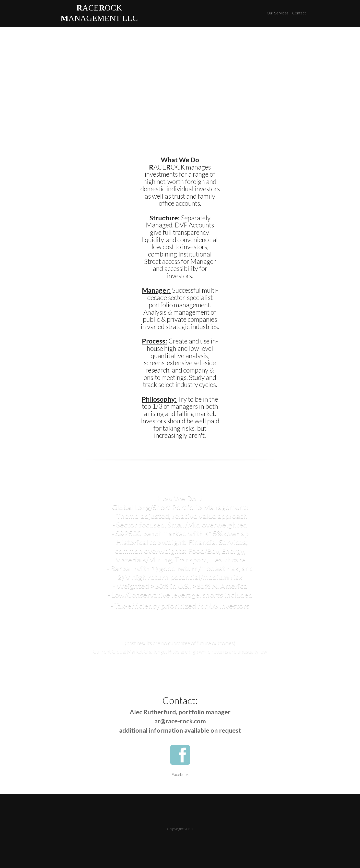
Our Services (278, 13)
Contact (299, 13)
